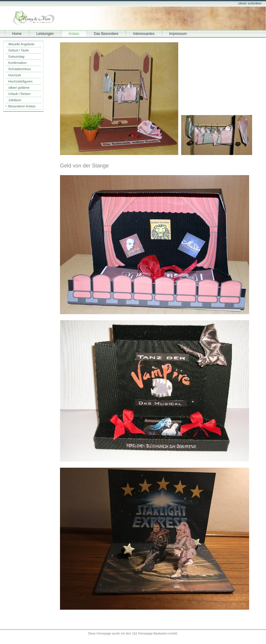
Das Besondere (106, 34)
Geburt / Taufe (19, 50)
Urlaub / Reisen (20, 94)
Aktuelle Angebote (21, 44)
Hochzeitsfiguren (20, 81)
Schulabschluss (20, 69)
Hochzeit (15, 75)
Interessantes (144, 34)
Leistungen (45, 34)
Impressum (178, 34)
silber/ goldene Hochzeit (19, 88)
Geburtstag (16, 57)
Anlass (74, 34)
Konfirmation (17, 63)
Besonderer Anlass (22, 106)
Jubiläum (15, 100)
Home (17, 34)
